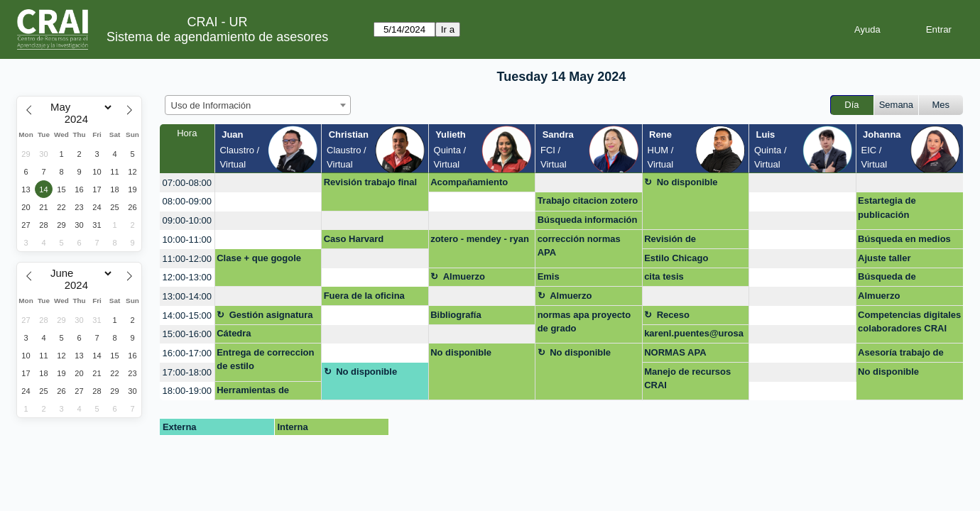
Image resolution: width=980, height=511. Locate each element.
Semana (896, 105)
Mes (941, 105)
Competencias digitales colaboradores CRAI (909, 322)
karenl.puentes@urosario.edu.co (694, 336)
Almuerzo (464, 276)
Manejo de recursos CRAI (687, 379)
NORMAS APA (675, 352)
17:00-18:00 (187, 372)
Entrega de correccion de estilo (265, 359)
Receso (673, 315)
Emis (549, 276)
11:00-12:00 (187, 259)
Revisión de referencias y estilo (686, 241)
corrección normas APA (579, 246)
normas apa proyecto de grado (584, 322)
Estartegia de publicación (887, 208)
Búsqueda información (588, 220)
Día (851, 105)
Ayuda (867, 29)
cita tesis (664, 276)
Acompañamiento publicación (469, 185)
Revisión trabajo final (370, 182)
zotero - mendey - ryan (480, 239)
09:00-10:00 (187, 220)
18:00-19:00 (187, 391)
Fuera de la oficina (364, 296)
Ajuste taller (884, 258)
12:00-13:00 (187, 277)
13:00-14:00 (187, 296)
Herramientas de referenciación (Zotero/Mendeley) (256, 392)
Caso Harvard (354, 239)
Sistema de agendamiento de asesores (217, 37)
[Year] (80, 119)
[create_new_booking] (268, 183)
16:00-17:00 (187, 353)
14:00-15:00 (187, 315)
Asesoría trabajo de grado (901, 355)
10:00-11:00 (187, 240)
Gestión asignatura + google (271, 317)
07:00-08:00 (187, 183)
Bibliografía (456, 315)
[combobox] (258, 105)
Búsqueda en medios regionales (904, 241)
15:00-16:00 (187, 334)
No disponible (687, 182)
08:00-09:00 (187, 201)
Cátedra (234, 333)
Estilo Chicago (676, 258)
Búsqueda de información (887, 279)
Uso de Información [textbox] (211, 105)
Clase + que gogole (259, 258)
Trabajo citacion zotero (588, 200)
